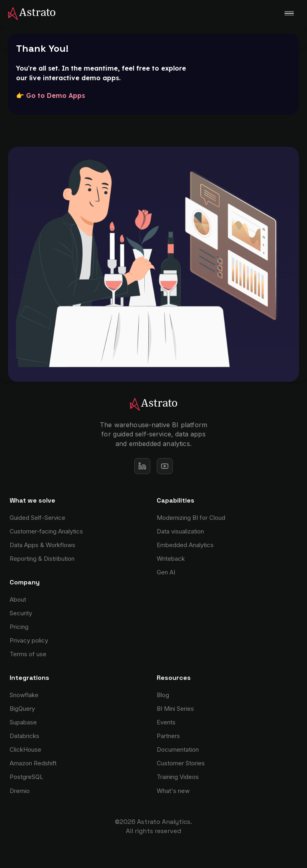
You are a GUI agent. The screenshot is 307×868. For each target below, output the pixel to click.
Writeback (171, 559)
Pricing (19, 627)
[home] (28, 13)
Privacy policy (29, 640)
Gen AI (166, 572)
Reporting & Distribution (42, 559)
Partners (168, 736)
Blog (163, 695)
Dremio (20, 791)
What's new (173, 791)
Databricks (24, 736)
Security (21, 613)
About (18, 599)
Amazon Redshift (33, 763)
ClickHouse (25, 749)
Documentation (178, 749)
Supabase (23, 722)
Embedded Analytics (185, 545)
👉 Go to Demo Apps (50, 95)
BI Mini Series (175, 709)
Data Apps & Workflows (42, 545)
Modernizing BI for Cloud (191, 518)
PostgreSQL (26, 777)
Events (166, 722)
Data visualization (180, 531)
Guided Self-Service (37, 518)
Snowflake (24, 695)
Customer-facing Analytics (46, 531)
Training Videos (178, 777)
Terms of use (28, 654)
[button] (289, 13)
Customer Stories (181, 763)
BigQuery (22, 709)
